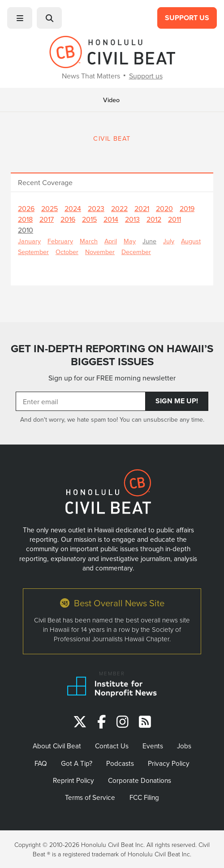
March (89, 241)
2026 (26, 208)
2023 (96, 208)
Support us (146, 76)
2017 (47, 219)
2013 (132, 219)
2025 (50, 208)
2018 (25, 219)
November (100, 252)
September (33, 252)
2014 (111, 219)
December (136, 252)
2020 (164, 208)
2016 (68, 219)
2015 (89, 219)
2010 (26, 230)
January (29, 241)
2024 (73, 208)
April (111, 241)
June (149, 241)
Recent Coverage (45, 182)
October (67, 252)
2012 (154, 219)
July (169, 241)
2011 (174, 219)
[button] (20, 18)
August (191, 241)
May (130, 241)
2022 (119, 208)
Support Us (187, 18)
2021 (142, 208)
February (60, 241)
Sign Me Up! (177, 401)
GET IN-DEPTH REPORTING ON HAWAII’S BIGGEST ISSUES (112, 355)
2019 (187, 208)
